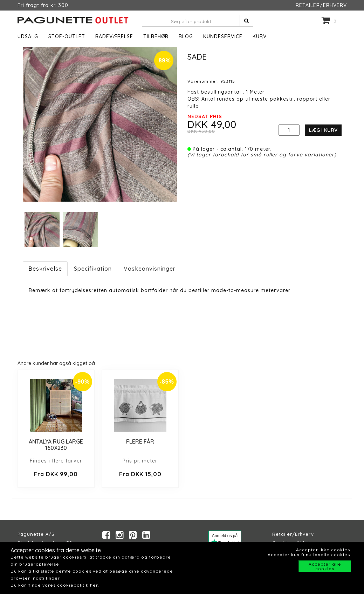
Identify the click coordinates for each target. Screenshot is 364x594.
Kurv (260, 36)
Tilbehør (156, 36)
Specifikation (93, 269)
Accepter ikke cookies (323, 550)
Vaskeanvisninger (150, 269)
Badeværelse (114, 36)
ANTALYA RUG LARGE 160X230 (56, 445)
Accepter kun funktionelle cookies (309, 555)
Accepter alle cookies (325, 566)
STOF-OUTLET (67, 36)
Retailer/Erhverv (293, 534)
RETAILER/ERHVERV (321, 5)
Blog (186, 36)
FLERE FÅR (140, 441)
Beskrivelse (45, 269)
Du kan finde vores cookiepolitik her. (55, 585)
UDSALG (28, 36)
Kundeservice (223, 36)
